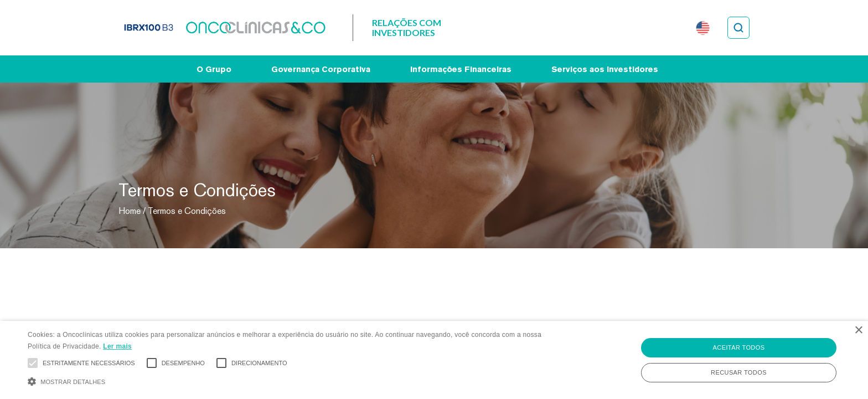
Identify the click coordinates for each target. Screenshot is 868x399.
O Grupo (214, 69)
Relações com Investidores (407, 27)
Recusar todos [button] (739, 372)
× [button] (858, 331)
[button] (292, 380)
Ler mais (117, 346)
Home (130, 211)
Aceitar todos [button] (739, 347)
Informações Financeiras (461, 69)
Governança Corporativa (321, 69)
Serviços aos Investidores (605, 69)
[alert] (434, 360)
